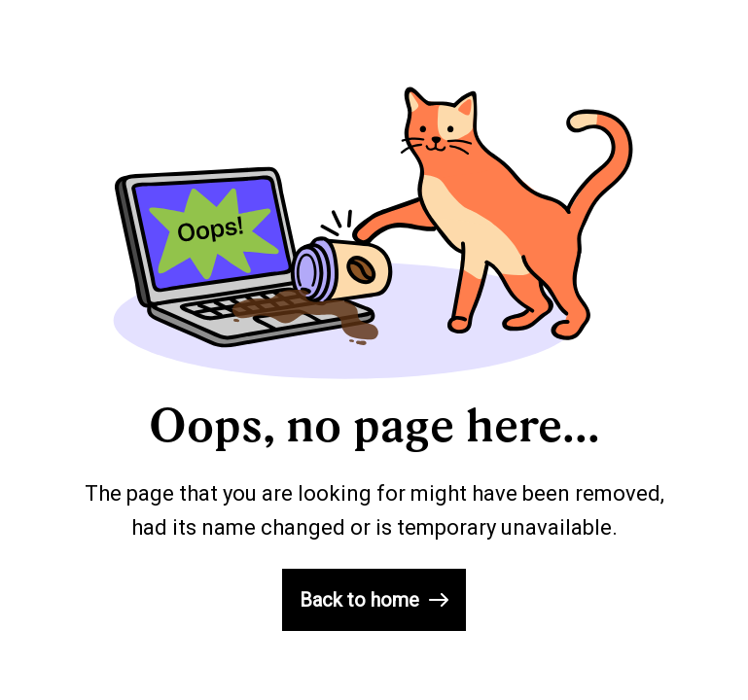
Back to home (374, 600)
